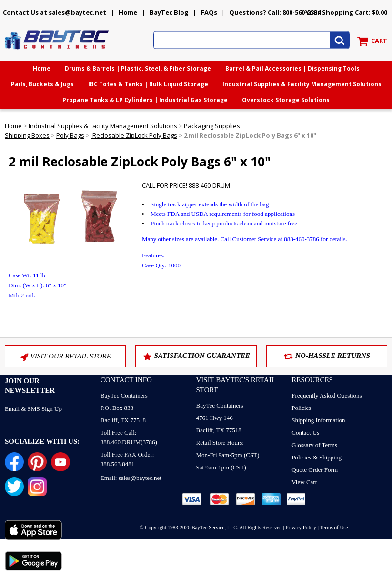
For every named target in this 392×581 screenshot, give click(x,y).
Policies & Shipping (317, 457)
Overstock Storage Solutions (286, 100)
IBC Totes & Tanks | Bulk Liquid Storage (148, 84)
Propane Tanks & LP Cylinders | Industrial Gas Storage (145, 100)
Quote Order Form (315, 470)
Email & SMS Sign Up (33, 409)
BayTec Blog (169, 12)
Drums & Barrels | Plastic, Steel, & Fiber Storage (138, 68)
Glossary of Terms (314, 445)
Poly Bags (70, 135)
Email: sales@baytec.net (131, 478)
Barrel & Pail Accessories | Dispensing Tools (292, 68)
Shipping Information (318, 420)
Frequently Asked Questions (327, 395)
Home (128, 12)
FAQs (209, 12)
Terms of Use (334, 527)
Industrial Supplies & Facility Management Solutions (302, 84)
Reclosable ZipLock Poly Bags (134, 135)
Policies (301, 408)
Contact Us (305, 433)
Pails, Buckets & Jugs (42, 84)
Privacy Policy (301, 527)
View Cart (304, 482)
